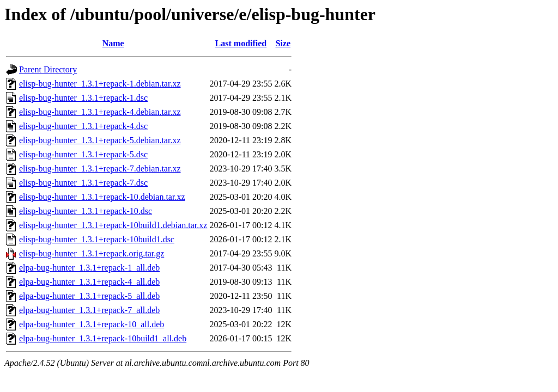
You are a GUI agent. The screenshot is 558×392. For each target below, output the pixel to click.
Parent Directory (48, 69)
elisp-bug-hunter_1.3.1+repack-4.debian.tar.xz (100, 112)
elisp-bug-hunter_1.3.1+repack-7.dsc (83, 183)
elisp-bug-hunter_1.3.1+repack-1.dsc (83, 98)
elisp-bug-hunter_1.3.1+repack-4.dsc (83, 126)
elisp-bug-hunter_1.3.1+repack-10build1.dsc (97, 239)
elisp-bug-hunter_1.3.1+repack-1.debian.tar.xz (100, 84)
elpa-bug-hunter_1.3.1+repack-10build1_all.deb (103, 338)
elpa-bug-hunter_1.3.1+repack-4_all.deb (89, 282)
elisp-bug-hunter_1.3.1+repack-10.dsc (86, 211)
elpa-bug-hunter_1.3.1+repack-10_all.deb (92, 324)
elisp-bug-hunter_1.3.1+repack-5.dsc (83, 154)
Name (113, 43)
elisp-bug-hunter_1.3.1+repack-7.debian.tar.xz (100, 169)
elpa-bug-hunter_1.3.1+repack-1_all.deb (89, 268)
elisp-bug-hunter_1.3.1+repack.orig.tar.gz (92, 253)
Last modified (241, 43)
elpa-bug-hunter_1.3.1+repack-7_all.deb (89, 310)
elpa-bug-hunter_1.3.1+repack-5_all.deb (89, 296)
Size (283, 43)
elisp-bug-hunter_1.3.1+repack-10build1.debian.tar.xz (113, 225)
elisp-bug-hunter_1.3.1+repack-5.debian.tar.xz (100, 140)
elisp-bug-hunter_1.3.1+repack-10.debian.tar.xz (102, 197)
